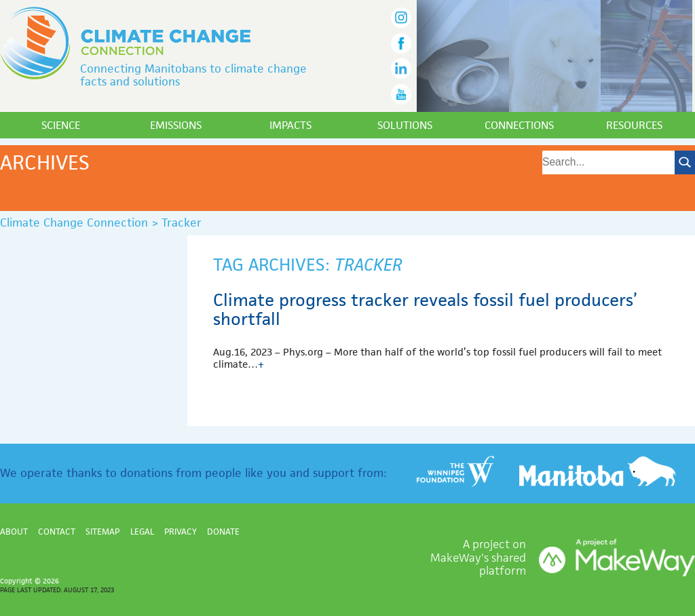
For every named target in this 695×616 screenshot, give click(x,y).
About (14, 532)
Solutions (405, 125)
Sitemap (102, 532)
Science (61, 125)
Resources (634, 125)
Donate (223, 532)
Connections (519, 125)
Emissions (176, 125)
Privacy (181, 532)
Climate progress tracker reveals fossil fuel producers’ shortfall (425, 309)
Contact (57, 532)
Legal (142, 532)
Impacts (290, 125)
